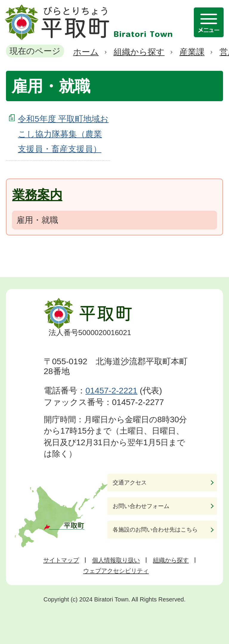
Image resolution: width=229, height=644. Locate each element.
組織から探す (139, 52)
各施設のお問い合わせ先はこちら (155, 530)
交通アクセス (130, 483)
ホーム (86, 52)
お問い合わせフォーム (141, 506)
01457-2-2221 (112, 391)
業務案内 (37, 195)
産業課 (192, 52)
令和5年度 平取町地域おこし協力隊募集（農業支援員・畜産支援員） (63, 134)
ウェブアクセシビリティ (116, 571)
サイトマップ (61, 560)
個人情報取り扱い (116, 560)
